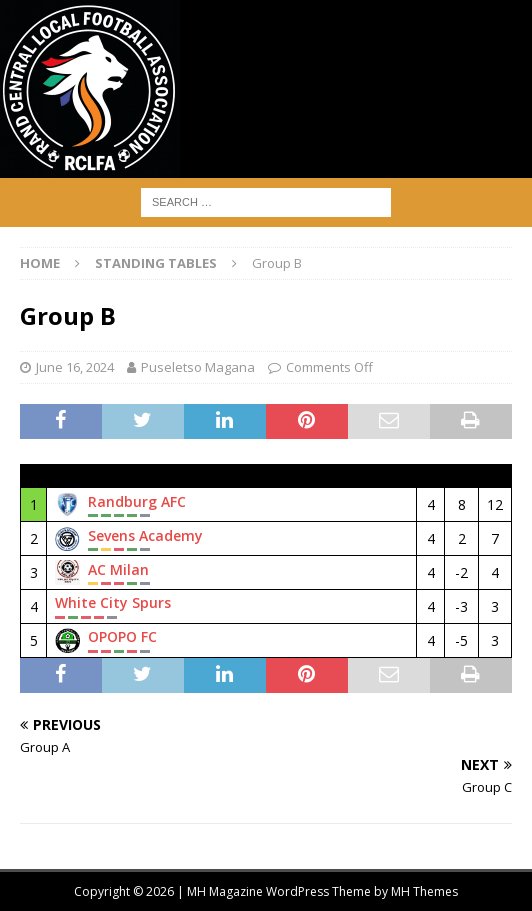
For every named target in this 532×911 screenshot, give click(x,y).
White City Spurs (113, 603)
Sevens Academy (145, 536)
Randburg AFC (137, 502)
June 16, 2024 (75, 367)
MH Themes (424, 891)
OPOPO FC (122, 637)
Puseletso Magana (198, 367)
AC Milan (118, 570)
